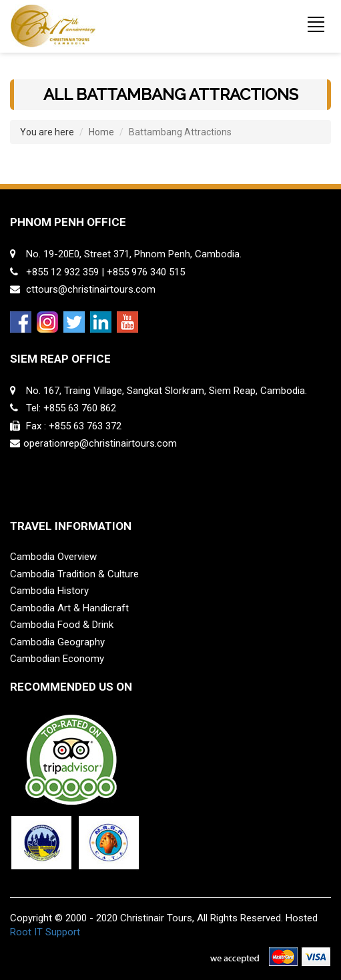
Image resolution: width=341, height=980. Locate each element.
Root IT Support (45, 932)
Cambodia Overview (53, 557)
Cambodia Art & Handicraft (69, 608)
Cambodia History (49, 591)
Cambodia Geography (57, 642)
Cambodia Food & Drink (62, 625)
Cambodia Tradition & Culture (74, 574)
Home (101, 132)
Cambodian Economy (57, 659)
